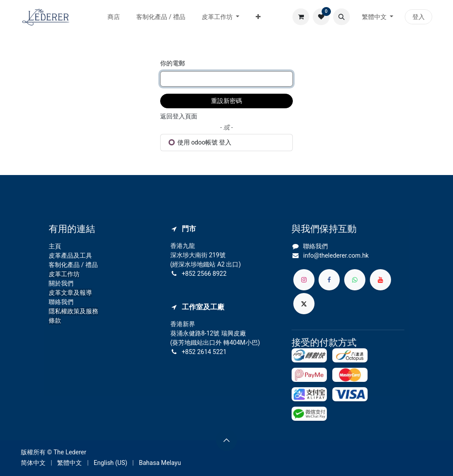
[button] (342, 17)
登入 (418, 17)
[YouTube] (380, 280)
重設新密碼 (226, 101)
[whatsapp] (355, 280)
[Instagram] (304, 280)
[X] (304, 304)
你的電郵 (173, 63)
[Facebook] (329, 280)
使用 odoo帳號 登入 (200, 142)
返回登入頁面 (179, 116)
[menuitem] (114, 17)
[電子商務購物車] (301, 17)
